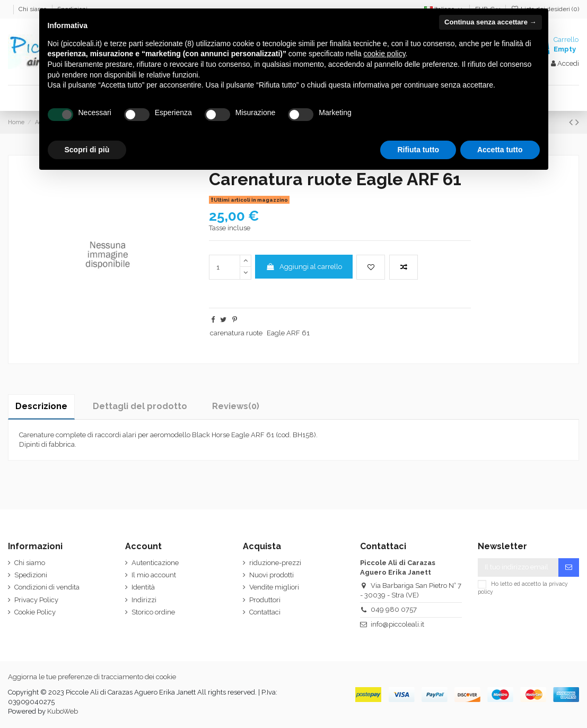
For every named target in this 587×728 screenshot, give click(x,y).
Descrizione (41, 406)
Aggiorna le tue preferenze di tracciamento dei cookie (92, 677)
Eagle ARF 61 (288, 333)
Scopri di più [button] (87, 150)
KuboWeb (63, 711)
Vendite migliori (274, 587)
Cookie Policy (35, 612)
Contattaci (265, 612)
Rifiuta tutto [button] (418, 150)
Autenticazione (155, 563)
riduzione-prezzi (275, 563)
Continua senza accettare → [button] (490, 22)
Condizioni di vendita (47, 587)
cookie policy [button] (384, 54)
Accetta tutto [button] (500, 150)
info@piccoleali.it (397, 624)
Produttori (265, 600)
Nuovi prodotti (271, 575)
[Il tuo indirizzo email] (518, 567)
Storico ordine (153, 612)
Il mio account (154, 575)
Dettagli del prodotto (140, 406)
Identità (143, 587)
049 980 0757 (394, 609)
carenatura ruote (236, 333)
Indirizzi (144, 600)
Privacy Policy (36, 600)
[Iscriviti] (569, 567)
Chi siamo (30, 563)
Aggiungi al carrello (304, 267)
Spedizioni (31, 575)
